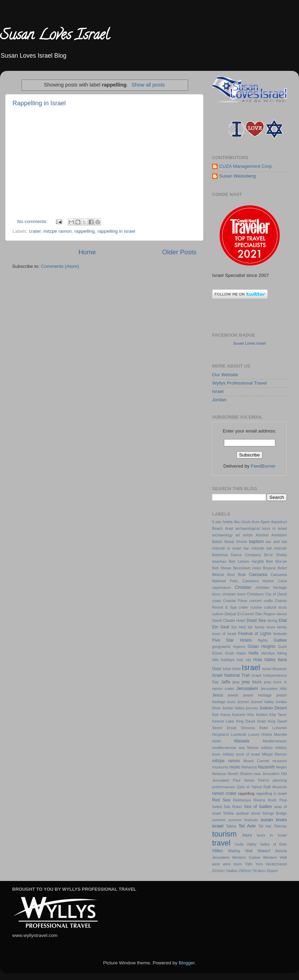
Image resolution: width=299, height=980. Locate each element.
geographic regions (229, 647)
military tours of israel (241, 754)
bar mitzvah (254, 548)
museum (280, 761)
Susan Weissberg (237, 176)
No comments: (33, 221)
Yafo (249, 864)
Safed (217, 807)
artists (248, 535)
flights (263, 640)
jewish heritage (257, 695)
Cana (282, 581)
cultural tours (276, 607)
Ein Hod (238, 627)
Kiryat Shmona (241, 728)
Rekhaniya (242, 800)
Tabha (231, 826)
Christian (243, 587)
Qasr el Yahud (249, 787)
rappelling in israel (116, 231)
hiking (282, 653)
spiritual (242, 813)
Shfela (229, 813)
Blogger (187, 963)
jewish (233, 695)
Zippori (272, 871)
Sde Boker (233, 807)
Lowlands (239, 734)
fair (250, 627)
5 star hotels (222, 522)
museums (220, 767)
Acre (256, 522)
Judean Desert (273, 708)
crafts (268, 601)
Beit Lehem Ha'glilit (246, 561)
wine (216, 864)
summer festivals (243, 820)
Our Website (225, 375)
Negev (281, 767)
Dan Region (265, 614)
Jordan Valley (233, 708)
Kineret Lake (223, 721)
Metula (253, 748)
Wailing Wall (240, 851)
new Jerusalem (267, 774)
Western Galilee (246, 857)
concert (255, 601)
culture (218, 614)
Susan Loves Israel (55, 36)
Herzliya (268, 653)
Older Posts (179, 252)
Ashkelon (279, 535)
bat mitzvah (277, 548)
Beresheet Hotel (247, 568)
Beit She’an (277, 561)
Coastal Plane (235, 601)
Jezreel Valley (262, 702)
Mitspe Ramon (274, 754)
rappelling (85, 231)
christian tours (234, 594)
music (235, 767)
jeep (236, 682)
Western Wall (275, 857)
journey (252, 708)
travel (221, 843)
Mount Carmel (256, 761)
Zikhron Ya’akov (252, 871)
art (238, 535)
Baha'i (217, 542)
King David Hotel (251, 721)
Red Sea (221, 800)
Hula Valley (265, 660)
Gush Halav (236, 653)
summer (219, 820)
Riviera (259, 800)
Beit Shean (222, 568)
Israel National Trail (231, 675)
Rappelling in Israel (39, 103)
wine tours (232, 864)
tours (247, 835)
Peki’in (264, 780)
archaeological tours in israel (261, 528)
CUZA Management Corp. (246, 166)
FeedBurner (263, 466)
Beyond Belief (275, 568)
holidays (228, 660)
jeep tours (252, 682)
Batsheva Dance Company (237, 555)
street (255, 813)
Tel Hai (265, 826)
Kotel (264, 728)
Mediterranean (275, 741)
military (267, 748)
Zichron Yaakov (225, 871)
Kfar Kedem (257, 715)
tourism (224, 834)
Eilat (283, 620)
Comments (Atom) (60, 266)
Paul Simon (244, 780)
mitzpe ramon (58, 231)
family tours (265, 627)
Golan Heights (261, 647)
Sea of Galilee (258, 807)
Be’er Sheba (276, 555)
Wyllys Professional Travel (239, 383)
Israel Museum (274, 669)
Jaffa (226, 682)
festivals (280, 634)
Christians (255, 594)
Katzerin (239, 715)
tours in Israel (272, 835)
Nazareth (266, 767)
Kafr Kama (221, 715)
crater (35, 231)
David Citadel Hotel (229, 620)
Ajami (265, 522)
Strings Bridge (274, 813)
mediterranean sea (228, 748)
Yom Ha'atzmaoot (271, 864)
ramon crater (224, 793)
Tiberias (280, 826)
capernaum (221, 587)
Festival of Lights (255, 634)
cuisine (256, 607)
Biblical (218, 575)
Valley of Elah (273, 844)
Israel (218, 391)
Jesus (218, 695)
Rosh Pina (277, 800)
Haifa (253, 653)
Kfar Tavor (278, 715)
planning (280, 780)
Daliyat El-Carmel (239, 614)
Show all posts (148, 85)
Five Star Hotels (232, 640)
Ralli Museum (275, 787)
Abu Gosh (242, 522)
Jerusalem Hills (274, 689)
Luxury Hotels (260, 734)
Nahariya (249, 767)
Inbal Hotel (232, 669)
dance (282, 614)
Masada (242, 741)
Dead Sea (256, 620)
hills (215, 660)
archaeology (222, 535)
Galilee (280, 640)
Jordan (219, 400)
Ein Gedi (221, 627)
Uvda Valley (246, 844)
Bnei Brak (237, 575)
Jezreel (243, 702)
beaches (219, 561)
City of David (276, 594)
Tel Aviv (247, 826)
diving (272, 620)
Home (87, 252)
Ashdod (262, 535)
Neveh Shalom (240, 774)
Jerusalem (247, 688)
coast (217, 601)
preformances (224, 787)
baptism (256, 542)
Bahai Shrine (236, 542)
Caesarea (258, 575)
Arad (229, 528)
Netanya (219, 774)
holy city (244, 660)
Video (217, 851)
